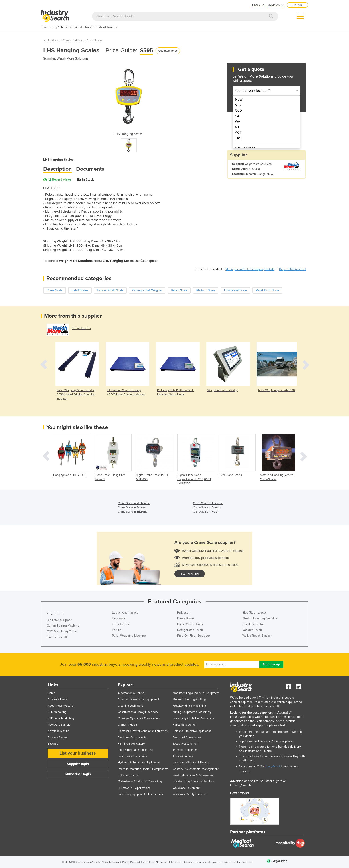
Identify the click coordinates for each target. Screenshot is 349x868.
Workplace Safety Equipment (191, 794)
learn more (190, 574)
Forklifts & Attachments (132, 756)
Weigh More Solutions (73, 58)
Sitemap (53, 744)
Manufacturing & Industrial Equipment (196, 693)
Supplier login (78, 764)
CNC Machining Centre (62, 631)
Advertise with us (58, 731)
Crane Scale (94, 41)
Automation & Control (131, 693)
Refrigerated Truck (190, 630)
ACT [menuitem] (238, 133)
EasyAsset (273, 766)
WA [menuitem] (238, 122)
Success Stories (57, 737)
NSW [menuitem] (239, 99)
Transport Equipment (186, 750)
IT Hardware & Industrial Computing (140, 782)
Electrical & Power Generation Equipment (143, 731)
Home (51, 693)
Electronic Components (132, 737)
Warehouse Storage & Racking (191, 763)
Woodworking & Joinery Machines (194, 782)
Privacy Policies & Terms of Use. (139, 862)
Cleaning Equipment (130, 706)
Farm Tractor (121, 624)
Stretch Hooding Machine (260, 618)
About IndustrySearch (61, 706)
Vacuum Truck (252, 630)
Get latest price (168, 51)
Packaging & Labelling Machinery (193, 718)
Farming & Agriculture (131, 744)
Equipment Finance (125, 613)
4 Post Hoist (55, 614)
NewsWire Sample (59, 725)
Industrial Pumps (128, 775)
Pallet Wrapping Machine (129, 636)
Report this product (292, 269)
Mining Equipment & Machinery (192, 712)
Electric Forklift (57, 637)
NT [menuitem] (237, 127)
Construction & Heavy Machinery (138, 712)
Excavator (119, 618)
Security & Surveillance (187, 737)
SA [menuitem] (237, 116)
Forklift (117, 630)
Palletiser (183, 613)
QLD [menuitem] (238, 111)
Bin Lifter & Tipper (59, 620)
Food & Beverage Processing (135, 750)
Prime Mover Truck (190, 624)
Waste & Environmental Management (196, 769)
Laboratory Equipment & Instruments (140, 794)
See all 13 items (81, 328)
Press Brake (186, 618)
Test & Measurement (186, 744)
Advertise (297, 5)
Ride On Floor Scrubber (194, 636)
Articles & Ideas (57, 699)
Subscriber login (78, 774)
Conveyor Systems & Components (139, 718)
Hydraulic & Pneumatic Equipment (139, 763)
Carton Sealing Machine (63, 626)
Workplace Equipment (186, 788)
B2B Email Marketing (61, 718)
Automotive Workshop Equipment (138, 699)
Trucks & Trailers (183, 756)
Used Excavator (253, 624)
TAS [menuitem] (238, 138)
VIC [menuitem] (238, 105)
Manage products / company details (250, 269)
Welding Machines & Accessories (193, 775)
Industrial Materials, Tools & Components (143, 769)
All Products (51, 41)
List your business (78, 753)
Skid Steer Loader (255, 613)
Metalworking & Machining (189, 706)
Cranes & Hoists (73, 41)
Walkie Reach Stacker (257, 636)
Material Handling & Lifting (189, 699)
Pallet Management (185, 725)
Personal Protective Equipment (192, 731)
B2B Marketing (57, 712)
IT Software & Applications (134, 788)
